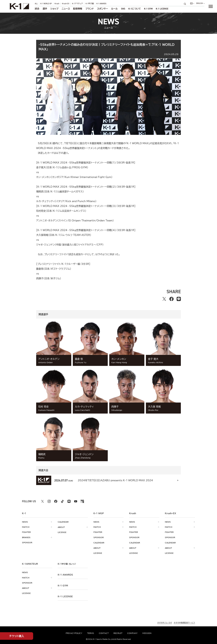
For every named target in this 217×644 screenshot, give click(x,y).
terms (91, 633)
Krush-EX (66, 4)
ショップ (54, 9)
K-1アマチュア (77, 4)
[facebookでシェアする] (171, 299)
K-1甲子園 (90, 4)
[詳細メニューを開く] (211, 6)
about (61, 527)
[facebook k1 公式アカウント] (56, 501)
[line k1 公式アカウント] (69, 501)
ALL (36, 4)
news (25, 522)
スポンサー (102, 9)
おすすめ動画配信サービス (184, 622)
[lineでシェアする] (179, 299)
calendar (63, 522)
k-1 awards (65, 574)
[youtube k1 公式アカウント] (76, 501)
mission (147, 633)
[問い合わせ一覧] (192, 3)
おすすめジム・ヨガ (165, 622)
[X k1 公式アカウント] (42, 501)
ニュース (66, 9)
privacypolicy (74, 633)
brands (26, 537)
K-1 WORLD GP (46, 4)
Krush (57, 4)
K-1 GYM (148, 9)
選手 (45, 9)
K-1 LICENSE (162, 9)
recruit (118, 633)
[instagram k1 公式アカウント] (49, 501)
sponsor (27, 542)
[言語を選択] (200, 3)
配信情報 (78, 9)
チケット (17, 636)
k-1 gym (63, 585)
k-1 (67, 563)
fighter (26, 532)
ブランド (90, 9)
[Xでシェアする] (164, 299)
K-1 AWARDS (101, 4)
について (135, 9)
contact (104, 633)
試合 (37, 9)
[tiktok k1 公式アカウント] (62, 501)
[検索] (186, 4)
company (132, 633)
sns (123, 9)
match (26, 527)
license (62, 532)
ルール (114, 9)
